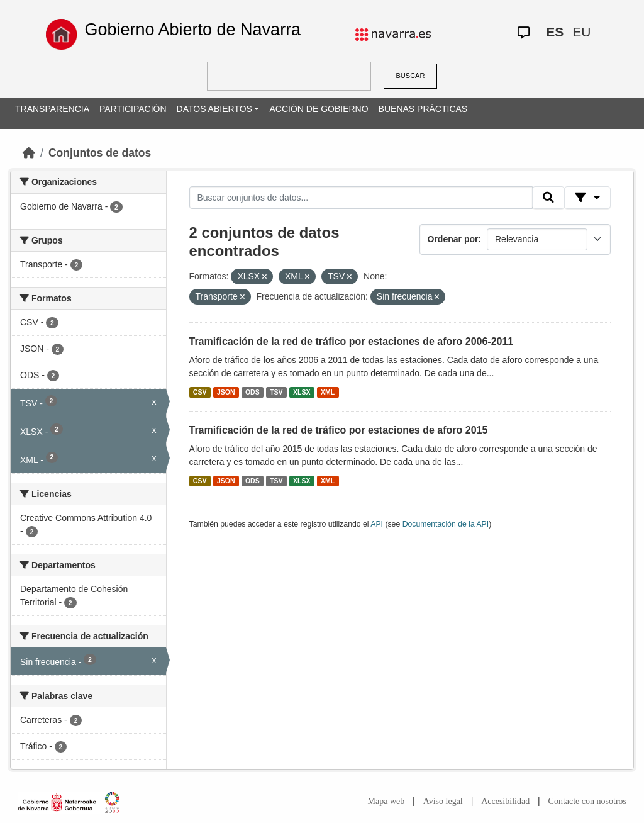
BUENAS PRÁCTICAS (423, 109)
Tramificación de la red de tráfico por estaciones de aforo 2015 (339, 430)
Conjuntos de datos (100, 153)
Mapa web (386, 801)
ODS (253, 392)
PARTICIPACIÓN (133, 109)
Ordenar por (453, 239)
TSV (276, 392)
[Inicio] (29, 153)
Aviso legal (443, 801)
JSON (226, 392)
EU (581, 32)
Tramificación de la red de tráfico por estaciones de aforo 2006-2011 (352, 341)
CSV (200, 392)
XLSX (302, 392)
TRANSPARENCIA (52, 109)
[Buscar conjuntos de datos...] (361, 198)
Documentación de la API (446, 524)
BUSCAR (411, 76)
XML (328, 392)
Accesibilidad (505, 801)
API (377, 524)
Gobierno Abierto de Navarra (192, 30)
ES (555, 32)
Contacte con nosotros (587, 801)
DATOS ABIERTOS (214, 109)
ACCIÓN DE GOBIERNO (319, 109)
